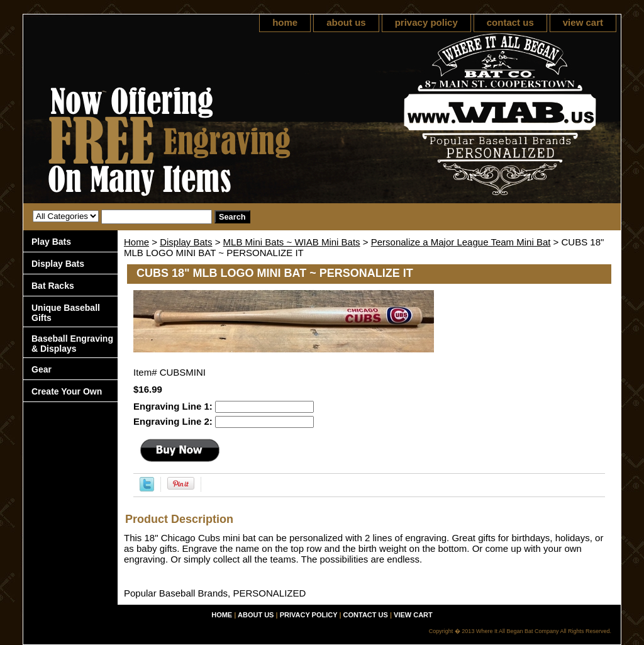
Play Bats (51, 242)
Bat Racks (53, 286)
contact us (510, 22)
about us (346, 22)
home (285, 22)
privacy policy (426, 22)
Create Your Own (67, 391)
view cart (583, 22)
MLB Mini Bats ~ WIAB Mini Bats (292, 242)
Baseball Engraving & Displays (72, 344)
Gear (42, 369)
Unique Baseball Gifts (66, 313)
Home (136, 242)
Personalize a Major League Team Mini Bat (461, 242)
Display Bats (186, 242)
